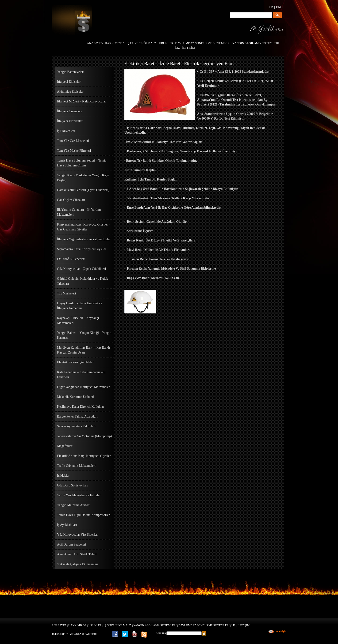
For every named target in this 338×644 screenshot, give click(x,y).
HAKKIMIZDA (77, 625)
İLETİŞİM (244, 625)
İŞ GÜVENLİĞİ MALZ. (118, 625)
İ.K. (234, 625)
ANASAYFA (59, 625)
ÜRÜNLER (95, 625)
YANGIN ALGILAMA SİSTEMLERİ (155, 625)
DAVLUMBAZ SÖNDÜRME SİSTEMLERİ (204, 625)
